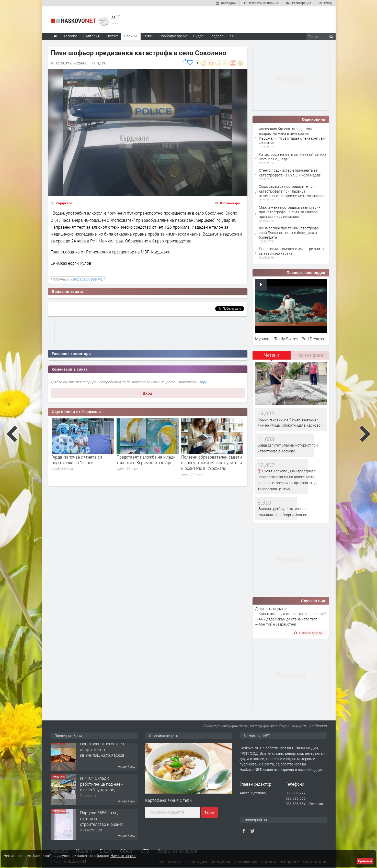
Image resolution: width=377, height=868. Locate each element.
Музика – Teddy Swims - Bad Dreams (289, 339)
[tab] (272, 357)
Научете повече (123, 856)
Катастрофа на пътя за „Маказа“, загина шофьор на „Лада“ (293, 157)
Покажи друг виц (309, 633)
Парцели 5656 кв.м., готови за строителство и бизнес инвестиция (102, 824)
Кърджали (64, 203)
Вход (148, 393)
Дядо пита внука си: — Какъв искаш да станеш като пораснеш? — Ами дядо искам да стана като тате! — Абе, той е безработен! (290, 616)
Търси (209, 813)
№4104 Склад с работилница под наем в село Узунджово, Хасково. (102, 790)
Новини (130, 36)
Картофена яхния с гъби (168, 800)
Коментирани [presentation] (310, 355)
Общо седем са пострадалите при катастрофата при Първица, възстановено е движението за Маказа (292, 191)
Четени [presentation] (272, 355)
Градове (216, 36)
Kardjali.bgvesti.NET (88, 279)
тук (203, 382)
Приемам (365, 861)
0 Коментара (230, 203)
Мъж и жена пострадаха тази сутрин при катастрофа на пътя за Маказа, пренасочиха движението (290, 212)
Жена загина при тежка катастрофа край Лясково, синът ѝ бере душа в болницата (289, 233)
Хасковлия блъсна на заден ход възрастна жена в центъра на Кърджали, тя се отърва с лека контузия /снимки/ (293, 136)
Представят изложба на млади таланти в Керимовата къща (146, 460)
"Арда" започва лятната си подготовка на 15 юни (77, 460)
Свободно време (173, 36)
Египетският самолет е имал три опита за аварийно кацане (291, 251)
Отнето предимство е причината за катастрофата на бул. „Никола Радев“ (290, 173)
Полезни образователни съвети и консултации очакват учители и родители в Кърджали (212, 463)
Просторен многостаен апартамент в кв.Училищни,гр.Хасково (103, 752)
